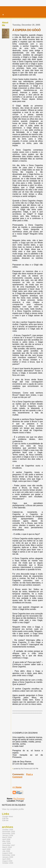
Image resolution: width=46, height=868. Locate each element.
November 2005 (9, 832)
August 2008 (7, 853)
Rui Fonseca (19, 799)
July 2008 (6, 851)
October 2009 (8, 863)
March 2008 (7, 847)
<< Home (17, 787)
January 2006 (8, 835)
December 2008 (9, 855)
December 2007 (9, 845)
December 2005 (9, 834)
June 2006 (6, 843)
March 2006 (7, 837)
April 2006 (6, 839)
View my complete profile (13, 809)
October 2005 (8, 830)
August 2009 (7, 861)
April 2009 (6, 859)
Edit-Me (5, 818)
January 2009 (8, 857)
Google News (8, 816)
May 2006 (6, 841)
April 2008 (6, 849)
